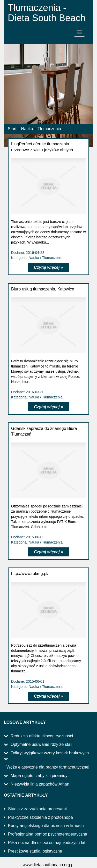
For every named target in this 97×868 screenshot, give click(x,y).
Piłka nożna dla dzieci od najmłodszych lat (47, 843)
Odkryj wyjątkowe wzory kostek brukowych (50, 753)
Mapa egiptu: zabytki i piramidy (39, 776)
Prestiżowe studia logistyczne (35, 851)
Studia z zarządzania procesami (37, 809)
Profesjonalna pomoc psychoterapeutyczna (48, 834)
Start (12, 129)
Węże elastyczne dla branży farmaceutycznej (48, 767)
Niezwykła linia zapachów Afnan (40, 784)
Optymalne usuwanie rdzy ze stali (41, 744)
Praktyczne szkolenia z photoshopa (40, 817)
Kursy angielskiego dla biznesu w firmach (46, 826)
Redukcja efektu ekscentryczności (42, 736)
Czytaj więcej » (48, 267)
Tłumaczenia (49, 129)
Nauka (27, 129)
